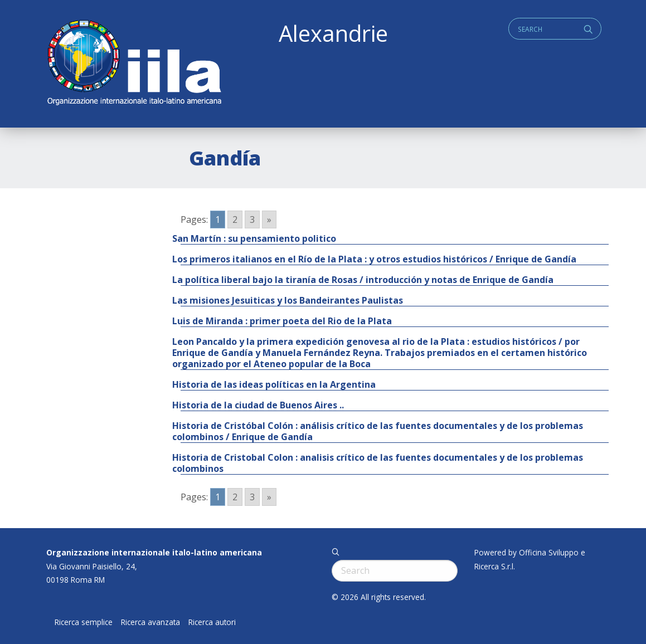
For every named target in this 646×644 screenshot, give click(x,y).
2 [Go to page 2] (235, 219)
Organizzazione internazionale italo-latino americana (154, 552)
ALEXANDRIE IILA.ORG (134, 64)
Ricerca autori (212, 622)
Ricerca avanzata (150, 622)
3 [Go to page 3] (252, 219)
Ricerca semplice (84, 622)
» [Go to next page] (269, 219)
